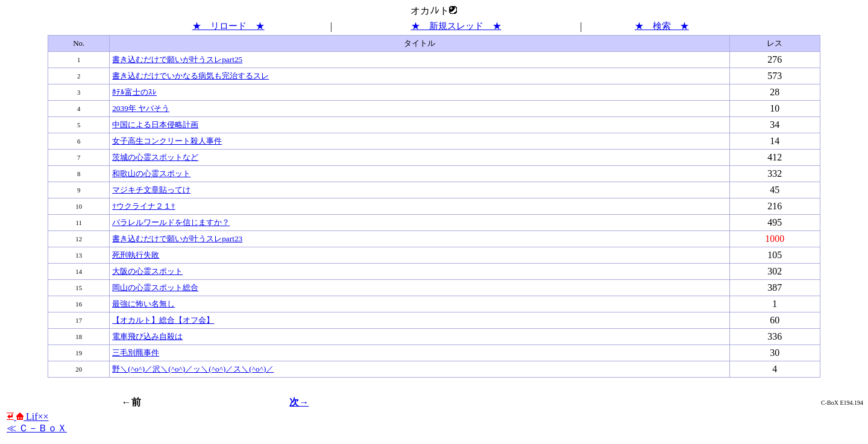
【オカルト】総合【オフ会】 (163, 320)
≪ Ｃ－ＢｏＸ (37, 428)
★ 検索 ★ (662, 26)
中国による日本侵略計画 (155, 125)
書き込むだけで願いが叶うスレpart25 (177, 59)
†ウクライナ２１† (143, 206)
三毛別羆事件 (136, 353)
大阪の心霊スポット (147, 271)
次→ (299, 402)
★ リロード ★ (228, 26)
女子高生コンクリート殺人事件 (167, 141)
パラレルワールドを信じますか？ (171, 222)
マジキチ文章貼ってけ (151, 190)
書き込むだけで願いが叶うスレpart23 (177, 239)
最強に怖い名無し (143, 304)
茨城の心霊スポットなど (155, 157)
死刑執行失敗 (136, 255)
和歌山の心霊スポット (151, 173)
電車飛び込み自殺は (147, 336)
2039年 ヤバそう (141, 108)
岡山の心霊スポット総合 (155, 287)
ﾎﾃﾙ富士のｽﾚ (134, 92)
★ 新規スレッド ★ (456, 26)
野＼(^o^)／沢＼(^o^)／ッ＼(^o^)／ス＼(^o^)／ (193, 369)
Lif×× (28, 417)
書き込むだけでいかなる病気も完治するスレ (190, 76)
